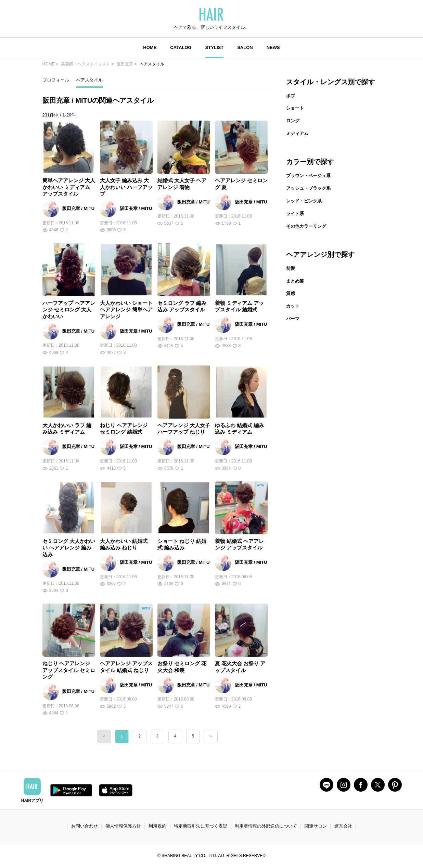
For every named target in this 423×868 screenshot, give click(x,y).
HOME (150, 47)
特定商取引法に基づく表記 (201, 826)
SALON (245, 47)
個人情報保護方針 (123, 826)
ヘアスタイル (89, 80)
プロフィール (56, 80)
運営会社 (343, 826)
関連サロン (316, 826)
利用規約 (157, 826)
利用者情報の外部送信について (266, 826)
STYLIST (214, 47)
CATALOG (181, 47)
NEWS (273, 47)
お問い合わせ (85, 826)
